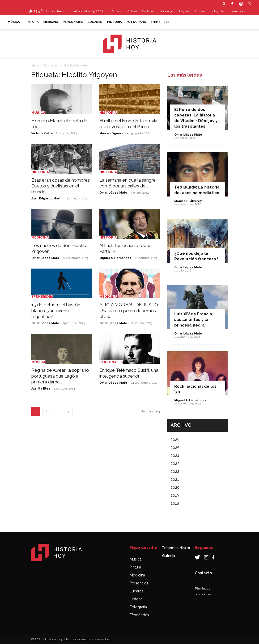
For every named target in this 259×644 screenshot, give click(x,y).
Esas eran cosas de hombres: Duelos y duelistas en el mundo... (61, 186)
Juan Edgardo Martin (47, 198)
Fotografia (218, 11)
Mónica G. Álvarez (188, 201)
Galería (168, 556)
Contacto (203, 573)
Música (117, 11)
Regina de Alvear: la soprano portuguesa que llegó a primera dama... (60, 376)
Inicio (35, 65)
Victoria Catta (42, 133)
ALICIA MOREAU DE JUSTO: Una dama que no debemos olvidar (129, 311)
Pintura (132, 11)
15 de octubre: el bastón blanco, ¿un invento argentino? (56, 311)
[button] (224, 4)
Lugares (185, 11)
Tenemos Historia (178, 548)
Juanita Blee (41, 389)
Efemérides (237, 11)
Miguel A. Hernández (115, 258)
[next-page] (79, 411)
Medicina (148, 11)
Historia (200, 11)
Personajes (167, 11)
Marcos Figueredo (114, 133)
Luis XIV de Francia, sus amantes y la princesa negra (194, 320)
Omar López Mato (113, 193)
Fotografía (138, 607)
